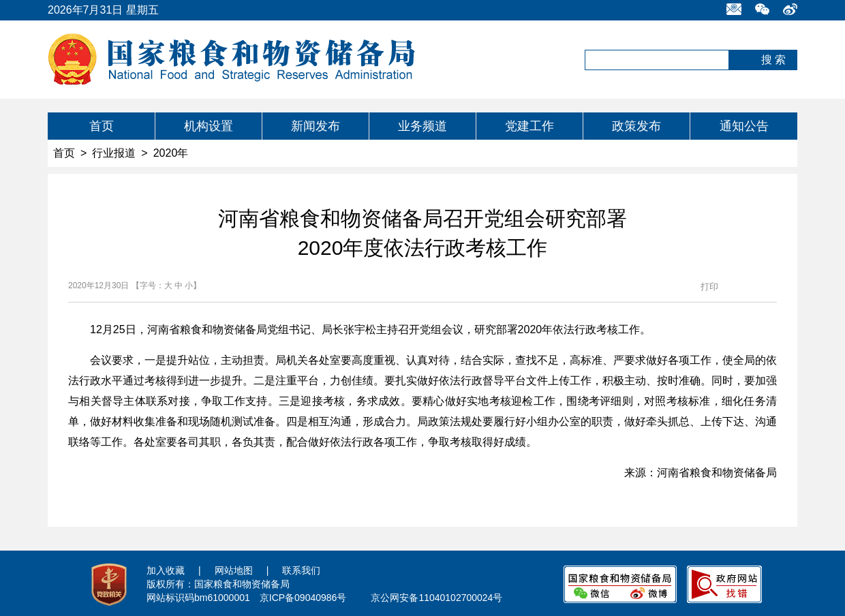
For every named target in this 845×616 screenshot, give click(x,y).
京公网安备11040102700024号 (436, 598)
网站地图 (234, 570)
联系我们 (301, 570)
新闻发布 (316, 126)
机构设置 (209, 126)
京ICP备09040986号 (303, 598)
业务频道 (422, 126)
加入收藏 (166, 570)
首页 (102, 126)
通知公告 (744, 126)
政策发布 (636, 126)
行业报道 (114, 153)
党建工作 (529, 126)
